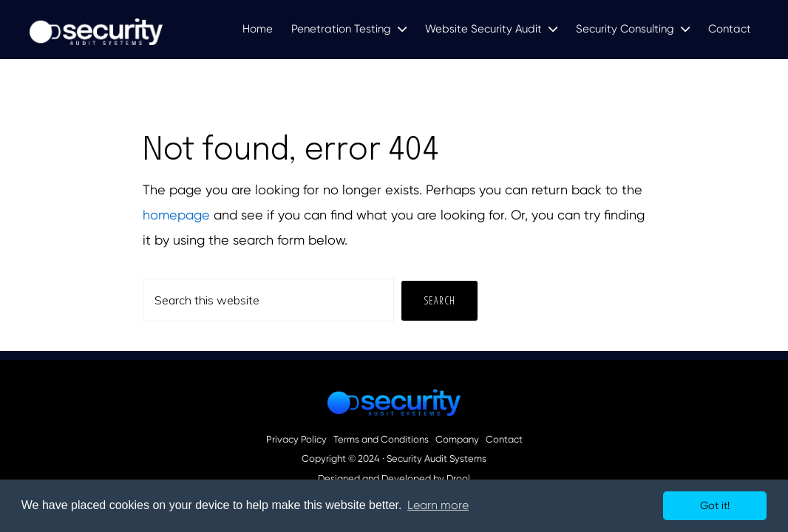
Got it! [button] (715, 505)
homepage (176, 215)
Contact (504, 440)
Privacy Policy (296, 440)
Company (457, 440)
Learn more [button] (438, 505)
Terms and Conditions (381, 440)
